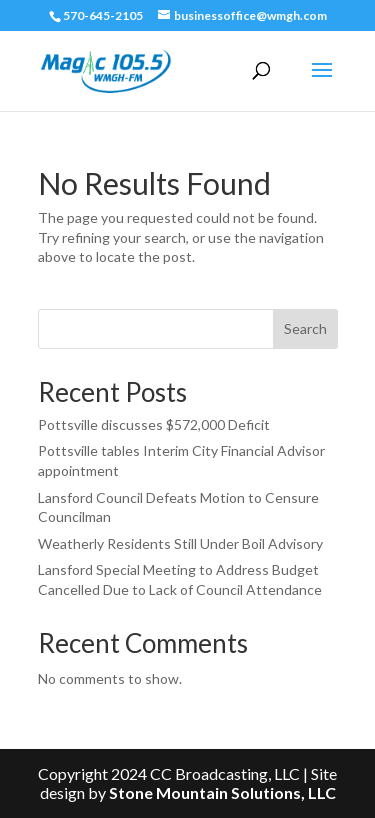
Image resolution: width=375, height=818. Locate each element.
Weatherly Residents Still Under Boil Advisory (180, 543)
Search (305, 328)
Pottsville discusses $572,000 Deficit (154, 424)
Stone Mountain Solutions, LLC (222, 792)
